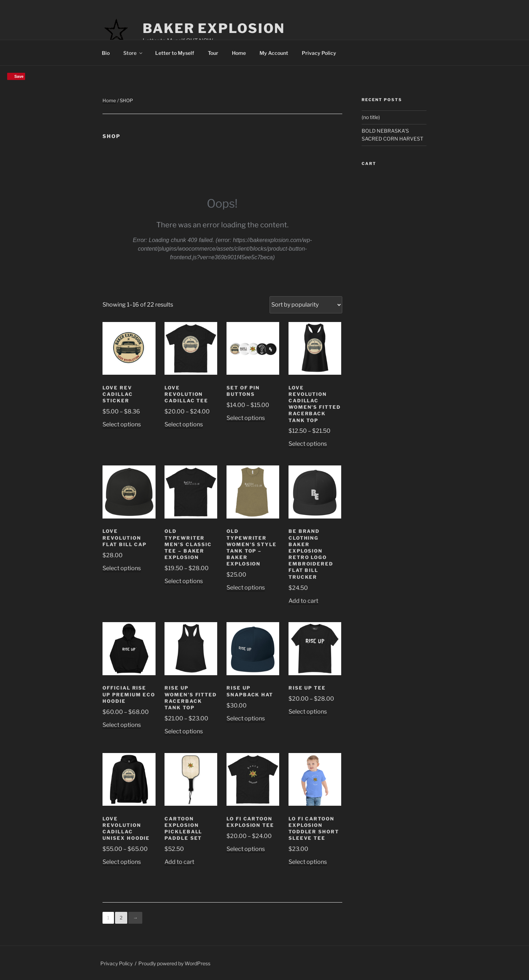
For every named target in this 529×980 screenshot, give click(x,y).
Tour (213, 53)
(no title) (371, 117)
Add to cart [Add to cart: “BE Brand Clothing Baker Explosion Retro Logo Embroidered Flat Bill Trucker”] (303, 601)
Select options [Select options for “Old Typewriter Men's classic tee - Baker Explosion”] (184, 581)
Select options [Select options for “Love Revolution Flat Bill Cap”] (122, 568)
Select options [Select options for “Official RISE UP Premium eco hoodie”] (122, 725)
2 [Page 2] (121, 918)
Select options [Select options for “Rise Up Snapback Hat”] (246, 718)
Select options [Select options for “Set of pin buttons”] (246, 418)
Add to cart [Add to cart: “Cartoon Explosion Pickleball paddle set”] (179, 862)
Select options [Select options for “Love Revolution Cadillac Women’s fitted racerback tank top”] (308, 444)
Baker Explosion (214, 28)
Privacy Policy (319, 53)
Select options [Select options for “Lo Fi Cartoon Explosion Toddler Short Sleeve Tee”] (308, 862)
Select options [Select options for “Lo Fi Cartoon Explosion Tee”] (246, 849)
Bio (106, 53)
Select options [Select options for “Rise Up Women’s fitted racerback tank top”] (184, 731)
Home (239, 53)
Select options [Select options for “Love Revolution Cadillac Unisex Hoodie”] (122, 862)
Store (133, 53)
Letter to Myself (175, 53)
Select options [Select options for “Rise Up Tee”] (308, 712)
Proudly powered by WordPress (174, 963)
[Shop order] (306, 305)
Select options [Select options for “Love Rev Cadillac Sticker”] (122, 424)
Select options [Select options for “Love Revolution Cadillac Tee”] (184, 424)
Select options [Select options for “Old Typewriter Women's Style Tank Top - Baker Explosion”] (246, 588)
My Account (274, 53)
